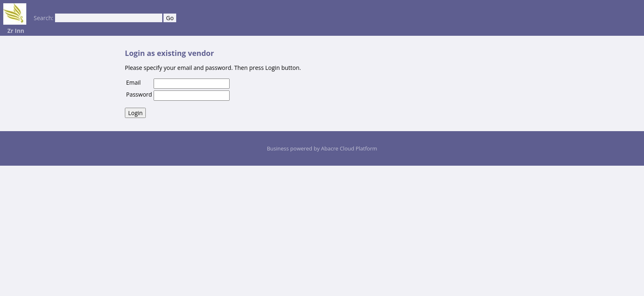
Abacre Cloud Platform (349, 148)
